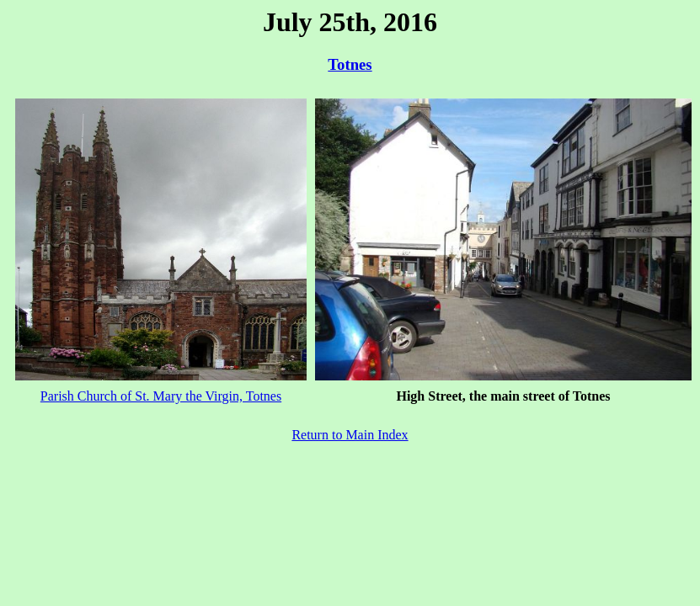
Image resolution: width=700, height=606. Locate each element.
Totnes (350, 64)
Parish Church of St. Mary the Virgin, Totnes (161, 396)
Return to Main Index (350, 435)
